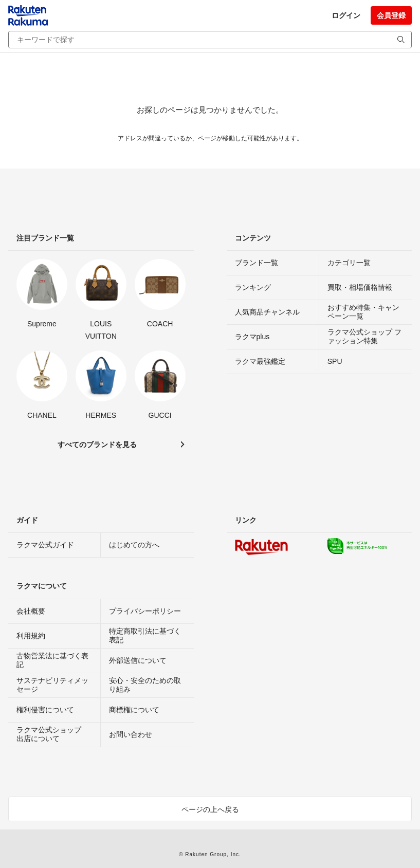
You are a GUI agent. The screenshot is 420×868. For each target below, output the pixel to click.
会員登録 (391, 15)
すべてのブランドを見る (97, 445)
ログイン (346, 15)
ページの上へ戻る (210, 809)
